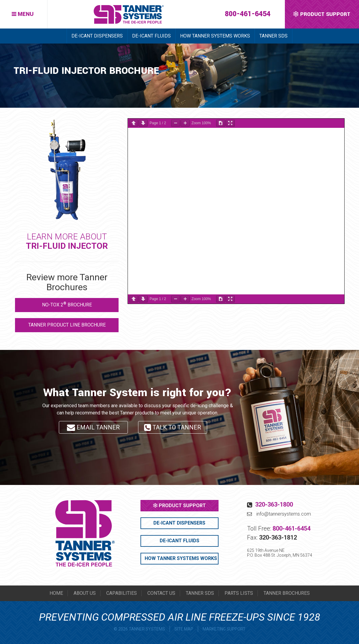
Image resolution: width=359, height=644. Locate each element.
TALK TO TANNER (173, 429)
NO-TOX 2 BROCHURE (67, 304)
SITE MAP (184, 629)
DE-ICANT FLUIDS (151, 36)
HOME (56, 593)
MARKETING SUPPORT (224, 629)
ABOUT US (85, 593)
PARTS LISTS (239, 593)
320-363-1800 (274, 504)
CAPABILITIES (122, 593)
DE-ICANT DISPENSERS (97, 36)
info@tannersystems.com (284, 514)
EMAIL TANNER (93, 427)
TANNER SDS (273, 36)
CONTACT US (161, 593)
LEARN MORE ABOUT (67, 241)
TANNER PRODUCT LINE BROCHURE (67, 325)
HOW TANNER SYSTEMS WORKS (215, 36)
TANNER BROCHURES (287, 593)
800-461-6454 (248, 14)
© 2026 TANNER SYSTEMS (139, 629)
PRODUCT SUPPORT (179, 506)
